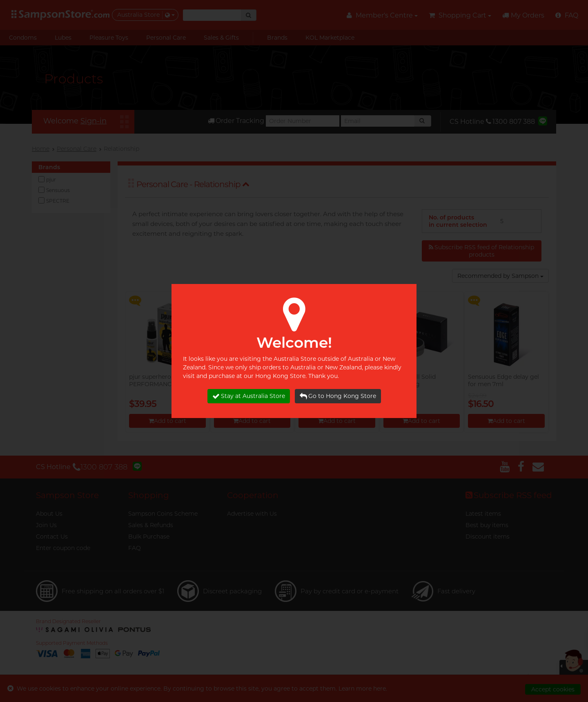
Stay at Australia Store (249, 396)
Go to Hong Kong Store (338, 396)
